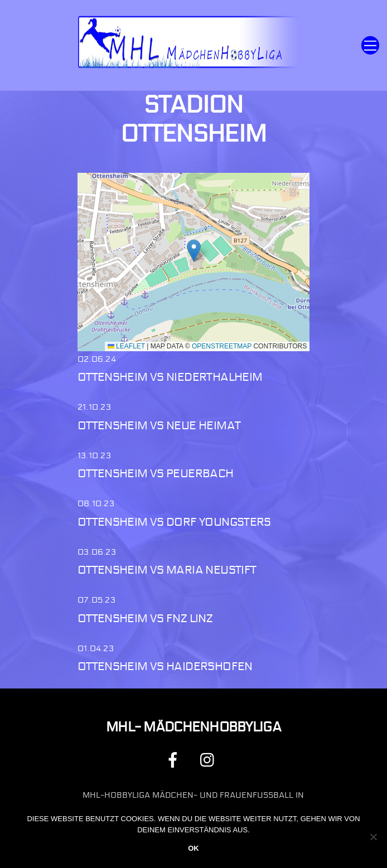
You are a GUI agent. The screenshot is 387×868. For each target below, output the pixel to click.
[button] (194, 251)
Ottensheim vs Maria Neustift (167, 570)
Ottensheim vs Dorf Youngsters (174, 522)
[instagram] (210, 760)
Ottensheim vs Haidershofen (165, 666)
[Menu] (370, 45)
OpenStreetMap (222, 346)
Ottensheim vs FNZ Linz (145, 619)
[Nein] (373, 837)
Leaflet (126, 346)
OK (193, 848)
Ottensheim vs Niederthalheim (170, 377)
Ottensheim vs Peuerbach (156, 474)
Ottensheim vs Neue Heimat (159, 426)
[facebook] (175, 760)
